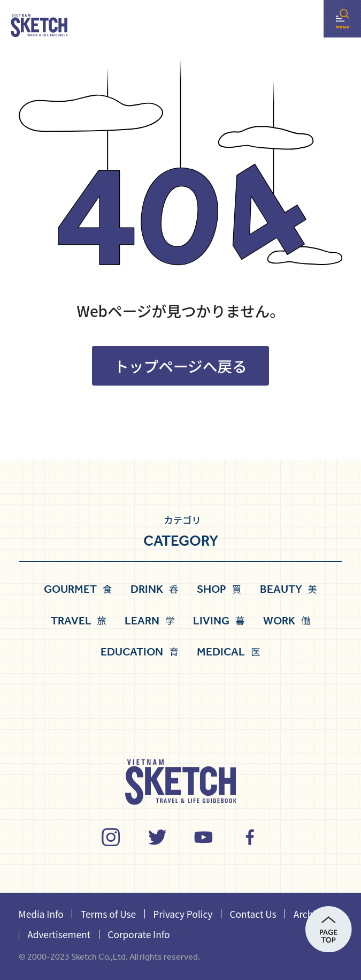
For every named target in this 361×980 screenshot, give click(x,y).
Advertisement (59, 934)
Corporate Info (139, 934)
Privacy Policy (183, 914)
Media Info (41, 914)
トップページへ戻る (180, 366)
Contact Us (253, 914)
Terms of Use (108, 914)
